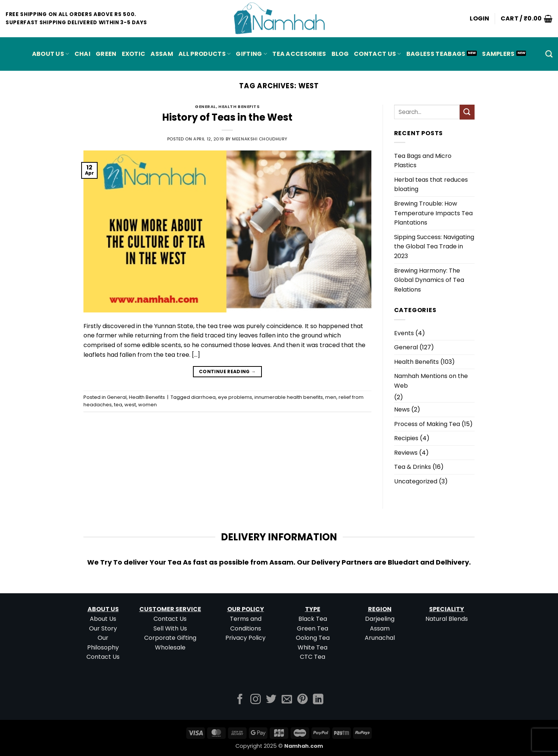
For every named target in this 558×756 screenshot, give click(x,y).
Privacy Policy (245, 638)
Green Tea (313, 628)
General (205, 107)
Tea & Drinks (413, 467)
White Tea (313, 647)
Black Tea (313, 619)
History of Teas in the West (227, 117)
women (148, 405)
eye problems (235, 397)
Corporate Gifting (170, 638)
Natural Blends (447, 619)
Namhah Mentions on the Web (431, 381)
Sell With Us (170, 628)
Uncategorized (416, 481)
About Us (51, 54)
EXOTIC (134, 54)
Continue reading (227, 371)
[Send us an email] (287, 700)
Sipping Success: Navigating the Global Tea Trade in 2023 (434, 247)
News (402, 409)
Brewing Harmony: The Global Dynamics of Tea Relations (429, 280)
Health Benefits (239, 107)
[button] (480, 19)
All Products (205, 54)
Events (404, 333)
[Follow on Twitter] (271, 700)
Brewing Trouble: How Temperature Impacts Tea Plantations (433, 213)
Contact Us (378, 54)
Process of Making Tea (427, 424)
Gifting (251, 54)
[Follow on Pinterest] (302, 700)
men (331, 397)
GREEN (106, 54)
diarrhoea (203, 397)
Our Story (103, 628)
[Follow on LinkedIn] (318, 700)
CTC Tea (313, 657)
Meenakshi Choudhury (260, 139)
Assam (380, 628)
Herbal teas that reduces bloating (431, 185)
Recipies (406, 438)
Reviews (406, 453)
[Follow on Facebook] (240, 700)
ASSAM (162, 54)
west (130, 405)
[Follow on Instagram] (256, 700)
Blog (340, 54)
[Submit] (467, 112)
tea (118, 405)
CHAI (83, 54)
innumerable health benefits (289, 397)
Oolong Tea (313, 638)
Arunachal (380, 638)
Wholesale (170, 647)
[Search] (549, 54)
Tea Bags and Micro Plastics (423, 161)
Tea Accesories (299, 54)
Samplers (498, 54)
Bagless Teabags (436, 54)
